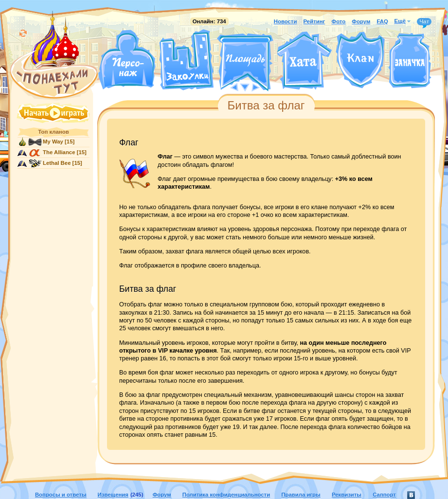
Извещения (113, 495)
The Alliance (59, 152)
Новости (286, 21)
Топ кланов (53, 132)
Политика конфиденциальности (226, 495)
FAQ (382, 21)
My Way (53, 142)
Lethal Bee (57, 163)
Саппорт (384, 495)
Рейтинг (314, 21)
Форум (361, 21)
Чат (424, 22)
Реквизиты (347, 495)
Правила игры (301, 495)
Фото (338, 21)
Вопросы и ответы (61, 495)
